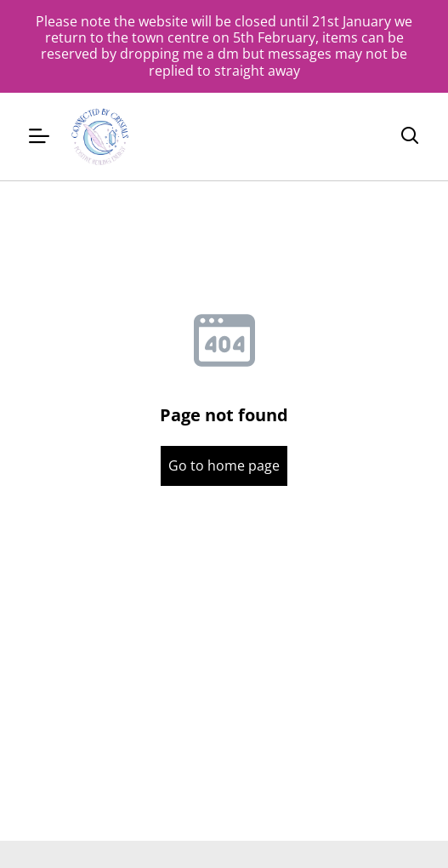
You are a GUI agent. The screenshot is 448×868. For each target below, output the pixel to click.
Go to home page (224, 465)
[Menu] (39, 137)
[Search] (410, 136)
